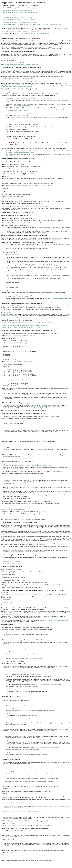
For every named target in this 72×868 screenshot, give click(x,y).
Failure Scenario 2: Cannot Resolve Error (13, 564)
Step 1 (50, 276)
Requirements (7, 600)
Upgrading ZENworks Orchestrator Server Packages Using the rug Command (22, 81)
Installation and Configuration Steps (42, 806)
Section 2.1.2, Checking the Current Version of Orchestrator (18, 10)
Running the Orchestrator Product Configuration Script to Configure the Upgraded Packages (26, 325)
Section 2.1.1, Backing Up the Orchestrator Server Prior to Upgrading (20, 8)
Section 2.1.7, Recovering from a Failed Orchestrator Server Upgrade (20, 22)
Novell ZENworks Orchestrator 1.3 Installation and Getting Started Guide (31, 408)
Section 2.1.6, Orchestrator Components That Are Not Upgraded (19, 20)
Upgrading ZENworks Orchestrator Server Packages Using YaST (19, 79)
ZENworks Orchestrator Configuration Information (43, 407)
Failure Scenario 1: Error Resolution (12, 561)
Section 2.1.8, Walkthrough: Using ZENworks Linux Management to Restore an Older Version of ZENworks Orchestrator (33, 25)
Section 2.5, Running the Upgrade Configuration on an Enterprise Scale (32, 33)
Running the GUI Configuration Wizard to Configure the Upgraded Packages (22, 328)
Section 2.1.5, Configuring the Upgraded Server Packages (17, 17)
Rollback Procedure (8, 602)
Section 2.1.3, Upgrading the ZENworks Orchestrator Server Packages (21, 13)
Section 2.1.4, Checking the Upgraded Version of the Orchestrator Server (21, 15)
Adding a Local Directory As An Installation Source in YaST (22, 105)
